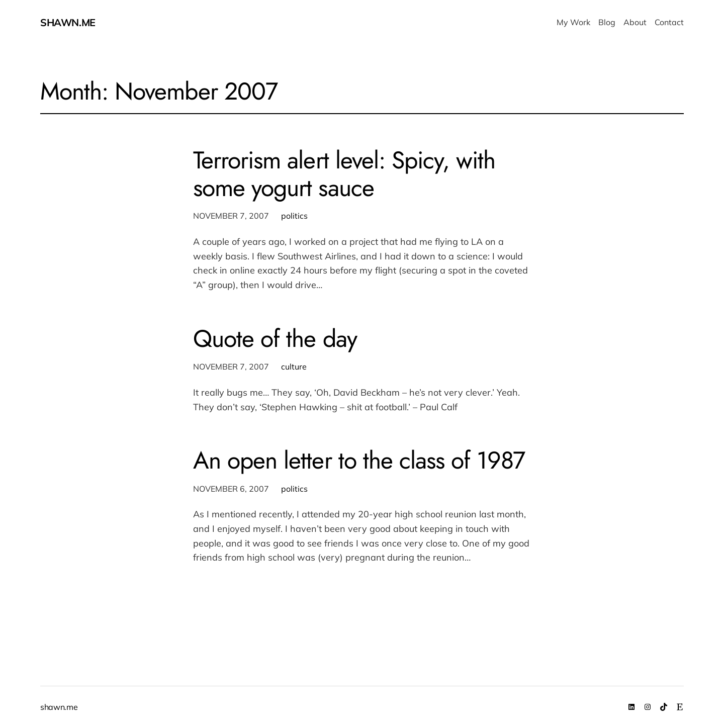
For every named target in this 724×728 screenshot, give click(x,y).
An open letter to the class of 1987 (359, 460)
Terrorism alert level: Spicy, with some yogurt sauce (344, 174)
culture (294, 367)
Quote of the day (275, 339)
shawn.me (68, 22)
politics (294, 216)
